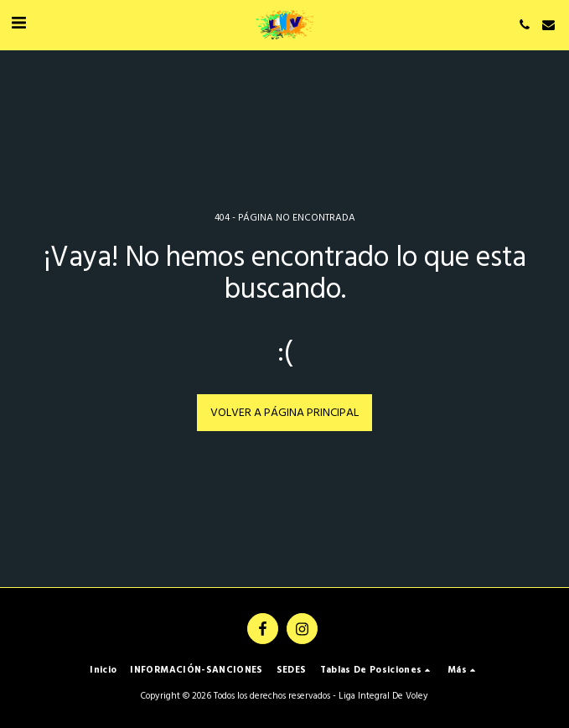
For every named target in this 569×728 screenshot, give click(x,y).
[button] (18, 24)
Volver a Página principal (284, 413)
